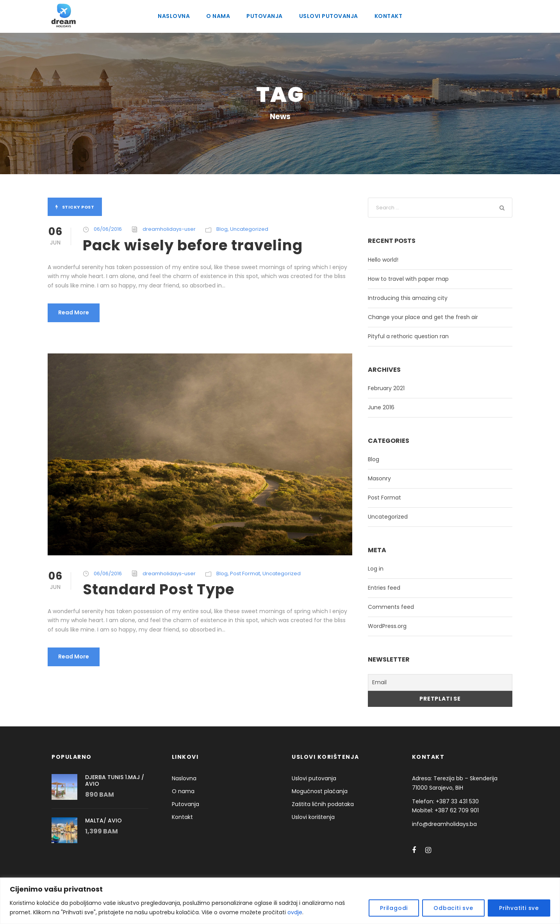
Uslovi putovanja (328, 16)
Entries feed (383, 588)
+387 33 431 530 (453, 800)
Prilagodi (406, 908)
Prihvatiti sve (521, 908)
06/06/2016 (106, 229)
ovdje (217, 912)
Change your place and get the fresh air (416, 317)
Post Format (232, 573)
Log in (375, 569)
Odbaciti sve (461, 908)
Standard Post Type (154, 589)
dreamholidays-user (162, 229)
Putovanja (265, 16)
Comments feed (387, 607)
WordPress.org (386, 626)
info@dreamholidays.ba (441, 822)
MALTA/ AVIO (102, 819)
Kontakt (387, 16)
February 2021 (386, 388)
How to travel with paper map (403, 279)
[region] (280, 901)
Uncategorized (235, 229)
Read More (72, 312)
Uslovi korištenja (312, 815)
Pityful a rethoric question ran (403, 336)
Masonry (378, 478)
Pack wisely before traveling (185, 245)
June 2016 (381, 407)
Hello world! (382, 260)
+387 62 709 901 (453, 809)
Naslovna (175, 16)
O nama (219, 16)
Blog (210, 229)
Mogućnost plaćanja (316, 790)
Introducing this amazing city (402, 298)
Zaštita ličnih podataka (319, 803)
